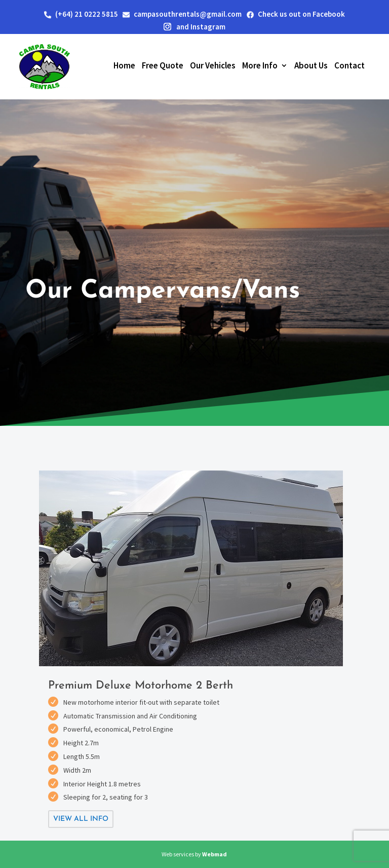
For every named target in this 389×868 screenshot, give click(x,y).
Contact (349, 65)
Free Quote (163, 65)
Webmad (215, 854)
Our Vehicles (213, 65)
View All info (81, 819)
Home (124, 65)
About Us (311, 65)
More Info (260, 65)
